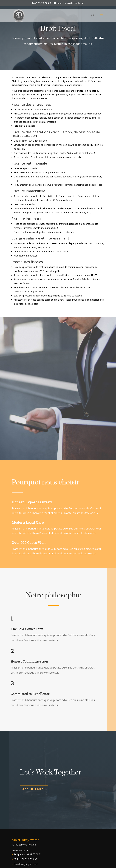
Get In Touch (34, 789)
